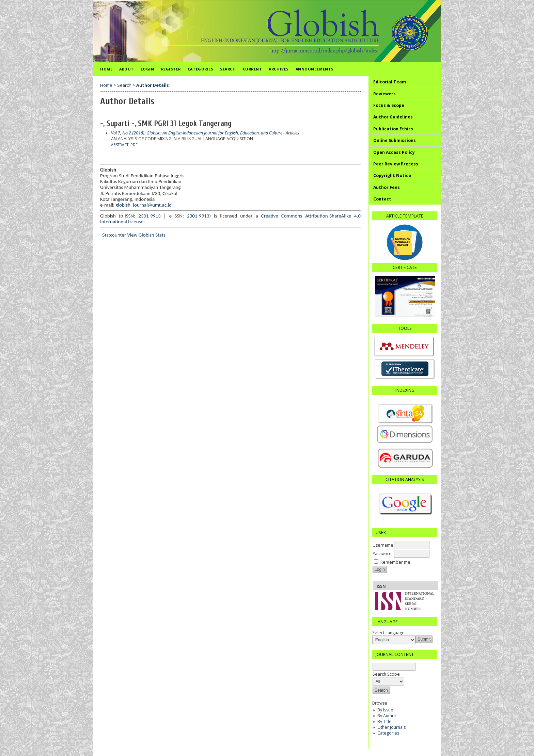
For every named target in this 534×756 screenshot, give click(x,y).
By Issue (385, 710)
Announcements (315, 69)
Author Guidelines (393, 117)
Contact (382, 199)
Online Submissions (395, 140)
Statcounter (114, 235)
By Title (384, 721)
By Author (387, 716)
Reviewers (384, 94)
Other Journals (391, 727)
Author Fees (387, 187)
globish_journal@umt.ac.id (144, 205)
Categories (388, 733)
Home (106, 69)
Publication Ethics (393, 129)
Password (382, 554)
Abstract (120, 145)
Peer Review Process (396, 164)
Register (171, 69)
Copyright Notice (392, 175)
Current (253, 69)
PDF (134, 145)
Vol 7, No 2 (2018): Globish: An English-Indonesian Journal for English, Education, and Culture (197, 133)
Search (228, 69)
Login (147, 69)
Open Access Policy (394, 152)
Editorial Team (390, 82)
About (127, 69)
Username (383, 545)
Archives (279, 69)
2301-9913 (149, 216)
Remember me (395, 562)
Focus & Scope (389, 105)
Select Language (388, 633)
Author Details (153, 85)
